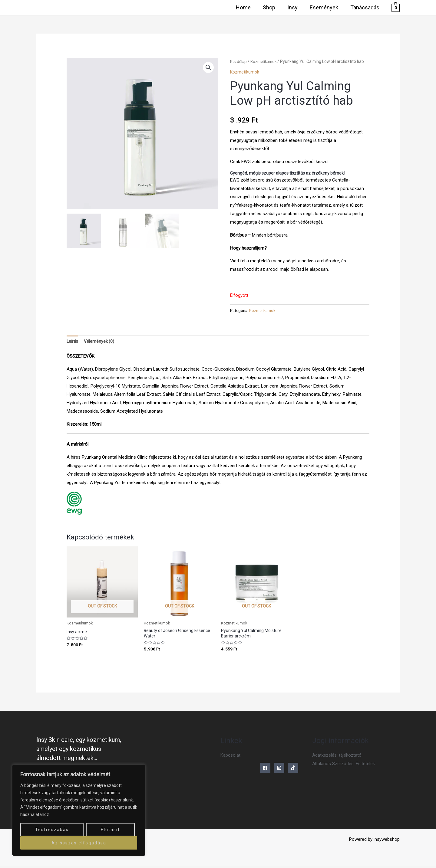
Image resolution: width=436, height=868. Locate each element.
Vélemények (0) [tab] (100, 342)
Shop (273, 7)
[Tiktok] (293, 770)
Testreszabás (52, 830)
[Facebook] (265, 770)
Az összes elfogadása (79, 843)
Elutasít (110, 830)
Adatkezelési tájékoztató (337, 758)
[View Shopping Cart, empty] (396, 8)
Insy (296, 7)
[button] (208, 68)
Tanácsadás (365, 7)
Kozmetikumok (266, 61)
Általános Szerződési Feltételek (344, 766)
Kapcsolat (230, 758)
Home (249, 7)
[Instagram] (279, 770)
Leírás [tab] (73, 342)
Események (326, 7)
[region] (79, 810)
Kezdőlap (239, 61)
